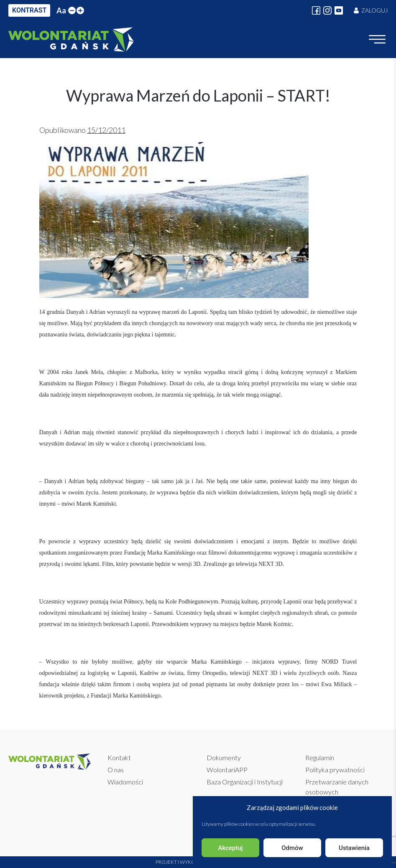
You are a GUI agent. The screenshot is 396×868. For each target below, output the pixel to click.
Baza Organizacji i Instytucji (245, 782)
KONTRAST (29, 10)
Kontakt (119, 757)
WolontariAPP (227, 770)
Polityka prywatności (335, 770)
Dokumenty (224, 757)
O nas (116, 770)
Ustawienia (354, 848)
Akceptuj (230, 848)
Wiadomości (125, 782)
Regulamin (320, 757)
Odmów (292, 848)
